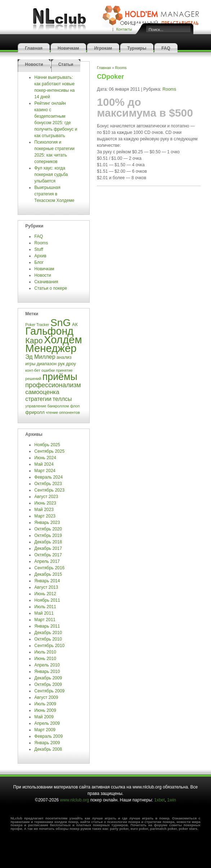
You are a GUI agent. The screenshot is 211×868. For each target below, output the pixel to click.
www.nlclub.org (75, 800)
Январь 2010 (47, 672)
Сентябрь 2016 (49, 568)
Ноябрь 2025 (47, 445)
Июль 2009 (45, 704)
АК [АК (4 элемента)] (75, 324)
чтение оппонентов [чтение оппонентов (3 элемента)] (63, 412)
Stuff (39, 249)
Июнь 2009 (45, 710)
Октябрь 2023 (48, 484)
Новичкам (68, 48)
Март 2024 (45, 471)
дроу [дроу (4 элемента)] (71, 364)
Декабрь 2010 (48, 633)
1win (172, 800)
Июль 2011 (45, 607)
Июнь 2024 (45, 458)
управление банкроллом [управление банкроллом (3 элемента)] (47, 406)
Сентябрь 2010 (49, 646)
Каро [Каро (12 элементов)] (34, 341)
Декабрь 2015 (48, 574)
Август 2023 (46, 497)
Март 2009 (45, 730)
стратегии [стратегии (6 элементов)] (38, 399)
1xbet (159, 800)
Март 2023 (45, 516)
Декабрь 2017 (48, 548)
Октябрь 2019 (48, 535)
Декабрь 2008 (48, 749)
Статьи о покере (51, 288)
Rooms (41, 243)
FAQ (166, 48)
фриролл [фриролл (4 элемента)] (35, 412)
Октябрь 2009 (48, 684)
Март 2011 (45, 620)
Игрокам (103, 48)
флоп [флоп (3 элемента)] (75, 406)
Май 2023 (44, 510)
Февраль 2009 (48, 736)
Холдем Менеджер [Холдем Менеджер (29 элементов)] (53, 344)
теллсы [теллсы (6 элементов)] (62, 399)
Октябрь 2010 (48, 639)
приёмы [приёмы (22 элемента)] (60, 377)
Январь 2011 (47, 626)
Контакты (124, 29)
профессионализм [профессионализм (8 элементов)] (53, 385)
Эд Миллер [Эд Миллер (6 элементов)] (40, 357)
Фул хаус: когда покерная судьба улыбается (51, 175)
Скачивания (47, 282)
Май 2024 (44, 464)
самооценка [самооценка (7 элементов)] (42, 392)
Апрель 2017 (47, 561)
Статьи (66, 64)
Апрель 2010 (47, 665)
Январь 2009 (47, 743)
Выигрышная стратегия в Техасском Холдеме (54, 194)
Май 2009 (44, 717)
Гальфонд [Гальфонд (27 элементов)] (49, 331)
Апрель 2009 (47, 723)
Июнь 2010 (45, 659)
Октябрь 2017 (48, 555)
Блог (39, 262)
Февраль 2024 (48, 477)
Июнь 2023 (45, 503)
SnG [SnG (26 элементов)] (61, 322)
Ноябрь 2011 (47, 600)
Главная (34, 48)
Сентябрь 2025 (49, 451)
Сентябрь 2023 (49, 490)
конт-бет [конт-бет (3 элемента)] (33, 370)
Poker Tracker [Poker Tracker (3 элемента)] (37, 325)
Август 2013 (46, 587)
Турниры (137, 48)
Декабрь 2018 (48, 542)
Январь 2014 (47, 581)
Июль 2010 (45, 652)
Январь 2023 (47, 523)
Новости (34, 64)
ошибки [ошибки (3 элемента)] (48, 370)
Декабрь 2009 (48, 678)
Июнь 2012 (45, 594)
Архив (40, 256)
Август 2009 (46, 697)
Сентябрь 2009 (49, 691)
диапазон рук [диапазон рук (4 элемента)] (51, 364)
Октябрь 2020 (48, 529)
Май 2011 (44, 613)
